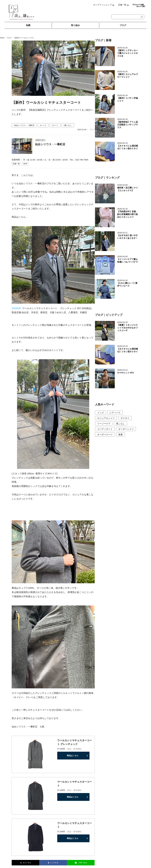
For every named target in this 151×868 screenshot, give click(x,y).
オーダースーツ (105, 435)
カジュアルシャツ (106, 418)
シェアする (53, 863)
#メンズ (43, 125)
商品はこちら (73, 756)
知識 (28, 25)
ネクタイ (125, 418)
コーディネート (105, 429)
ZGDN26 (16, 308)
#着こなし (68, 125)
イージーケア (104, 424)
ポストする (25, 863)
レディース (115, 413)
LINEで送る (81, 863)
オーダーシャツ (126, 429)
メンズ (100, 413)
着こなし (121, 424)
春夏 (121, 435)
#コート (55, 125)
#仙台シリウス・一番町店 (24, 125)
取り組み (75, 25)
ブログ (123, 25)
